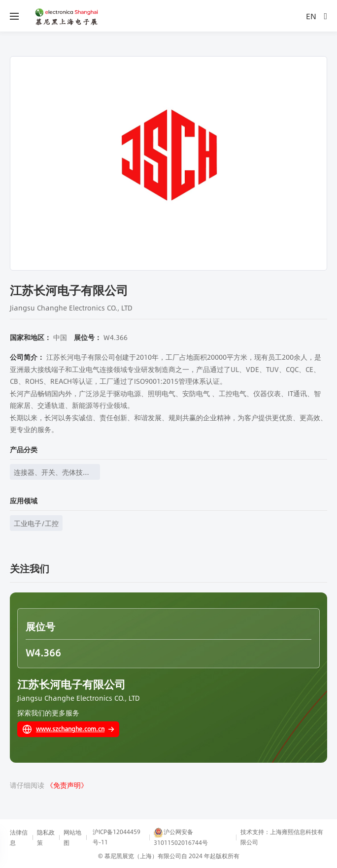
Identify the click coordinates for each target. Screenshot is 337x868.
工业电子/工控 (36, 523)
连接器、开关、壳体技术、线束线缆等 (48, 473)
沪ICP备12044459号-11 (117, 837)
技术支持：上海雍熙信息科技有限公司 (282, 837)
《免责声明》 (67, 785)
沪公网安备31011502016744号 (181, 837)
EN (311, 16)
